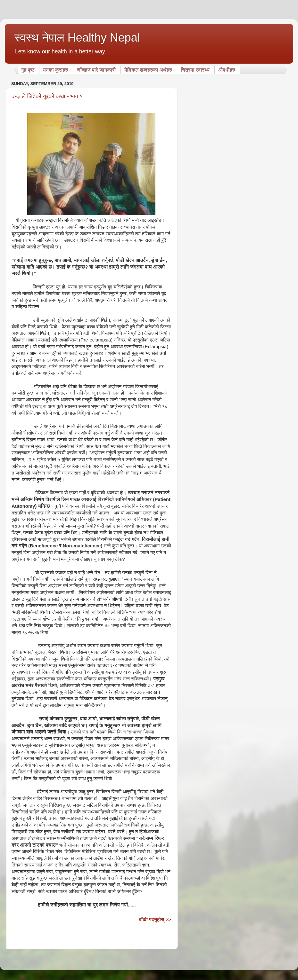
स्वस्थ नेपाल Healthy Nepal (77, 38)
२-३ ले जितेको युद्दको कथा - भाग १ (47, 96)
